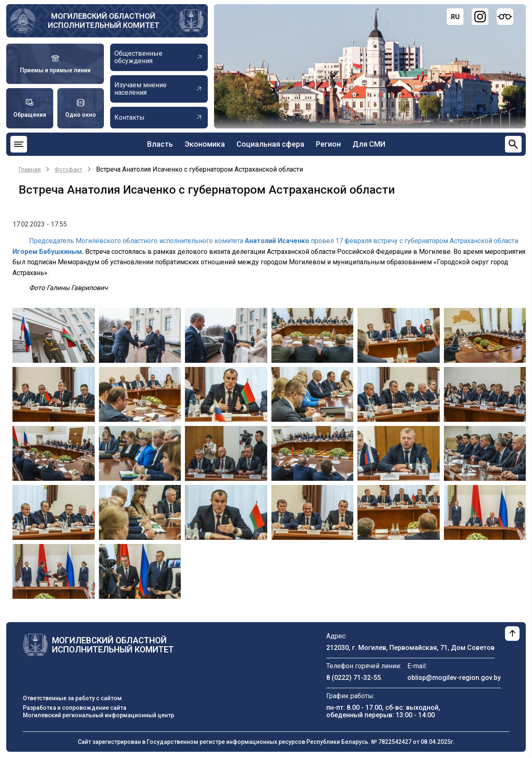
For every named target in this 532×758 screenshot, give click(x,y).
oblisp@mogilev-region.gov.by (454, 678)
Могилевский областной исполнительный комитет (103, 21)
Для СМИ (369, 144)
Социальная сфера (270, 144)
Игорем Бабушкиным (47, 252)
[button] (54, 335)
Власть (160, 144)
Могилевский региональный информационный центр (99, 715)
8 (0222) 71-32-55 (353, 678)
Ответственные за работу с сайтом (72, 698)
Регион (328, 144)
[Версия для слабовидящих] (505, 17)
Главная (30, 170)
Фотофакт (68, 170)
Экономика (205, 144)
